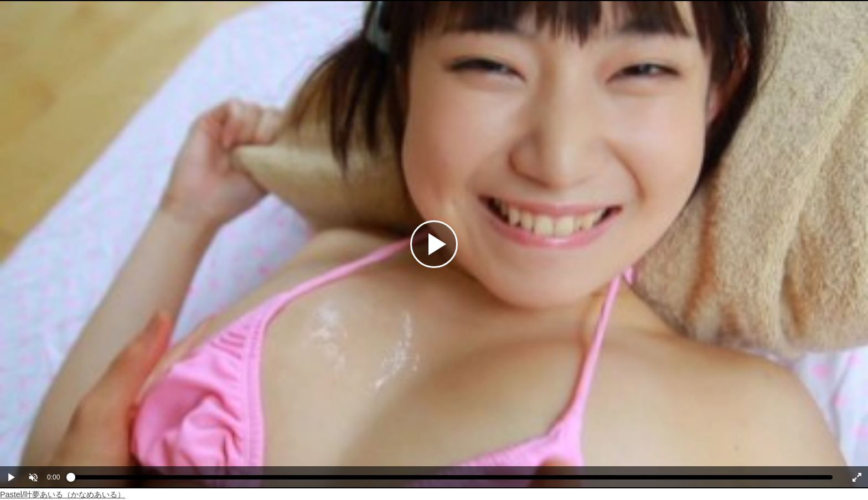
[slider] (452, 480)
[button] (33, 477)
